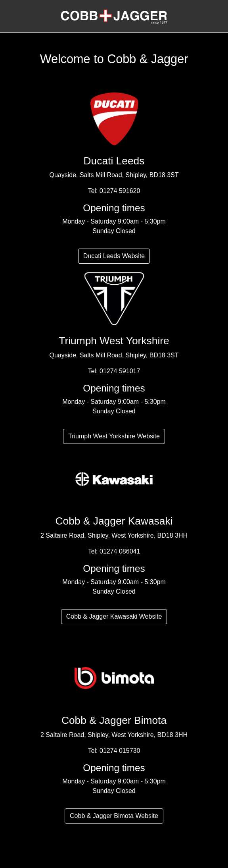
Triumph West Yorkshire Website (114, 436)
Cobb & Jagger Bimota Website (114, 816)
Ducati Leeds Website (114, 256)
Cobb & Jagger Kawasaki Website (114, 616)
